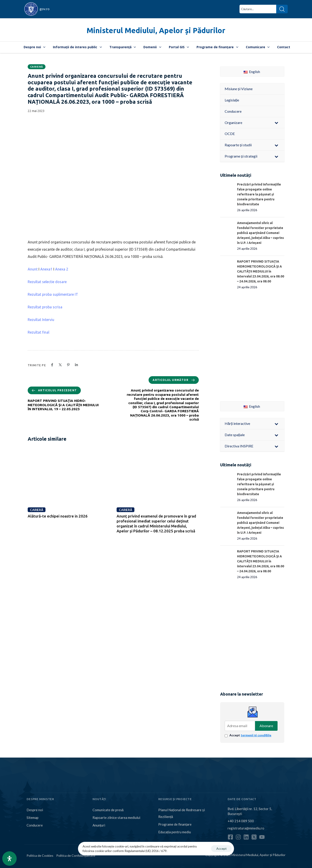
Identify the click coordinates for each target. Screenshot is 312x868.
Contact (284, 47)
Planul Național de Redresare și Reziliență (182, 813)
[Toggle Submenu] (276, 123)
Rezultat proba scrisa (45, 307)
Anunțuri (99, 825)
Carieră (37, 67)
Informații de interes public (77, 47)
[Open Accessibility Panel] (9, 859)
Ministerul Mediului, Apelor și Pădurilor (156, 30)
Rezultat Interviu (41, 320)
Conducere (35, 825)
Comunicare (258, 47)
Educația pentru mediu (175, 832)
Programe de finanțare (217, 47)
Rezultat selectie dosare (47, 282)
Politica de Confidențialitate (76, 855)
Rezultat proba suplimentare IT (53, 294)
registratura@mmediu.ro (246, 828)
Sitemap (33, 818)
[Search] (282, 9)
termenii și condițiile (256, 735)
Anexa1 (46, 269)
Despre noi (35, 47)
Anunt (33, 269)
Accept (250, 735)
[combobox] (258, 9)
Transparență (123, 47)
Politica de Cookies (40, 855)
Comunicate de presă (108, 810)
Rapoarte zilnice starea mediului (116, 818)
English (252, 72)
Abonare (266, 726)
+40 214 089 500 (241, 821)
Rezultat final (38, 332)
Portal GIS (179, 47)
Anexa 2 (62, 269)
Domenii (152, 47)
